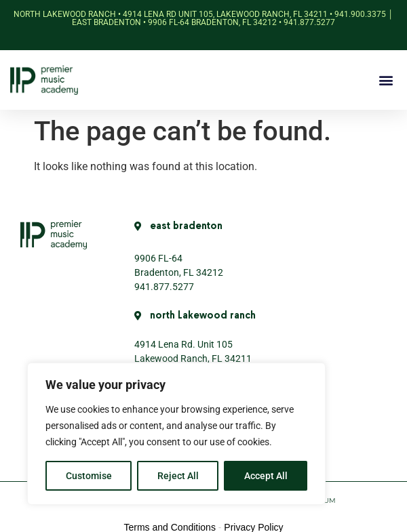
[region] (176, 434)
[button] (386, 80)
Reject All (178, 476)
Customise (89, 476)
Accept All (266, 476)
